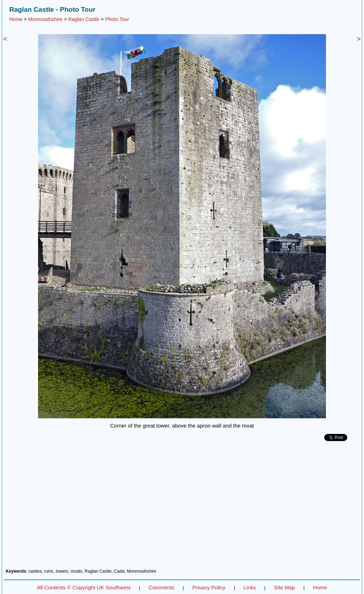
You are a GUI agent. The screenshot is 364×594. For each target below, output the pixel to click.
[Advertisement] (182, 508)
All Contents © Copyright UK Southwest (84, 587)
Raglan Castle (84, 19)
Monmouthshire (45, 19)
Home (16, 19)
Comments (162, 587)
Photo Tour (117, 19)
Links (250, 587)
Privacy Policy (209, 587)
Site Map (285, 587)
